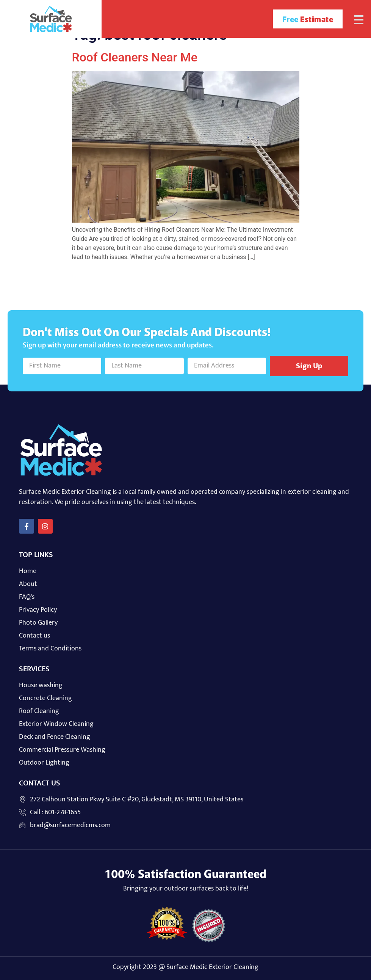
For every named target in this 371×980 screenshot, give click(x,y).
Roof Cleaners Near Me (135, 57)
